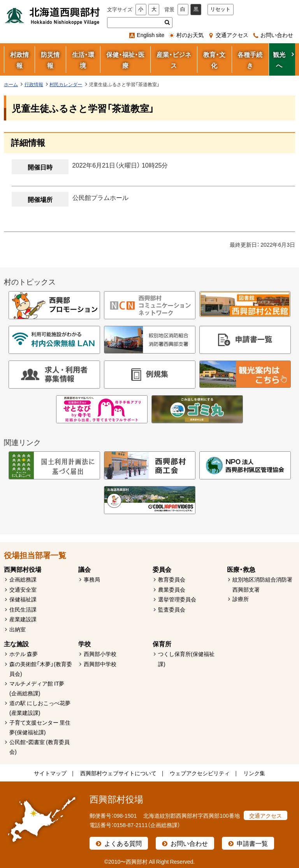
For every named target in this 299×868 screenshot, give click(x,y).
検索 (167, 23)
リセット (220, 9)
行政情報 (34, 84)
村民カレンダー (66, 84)
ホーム (11, 84)
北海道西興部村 (53, 16)
